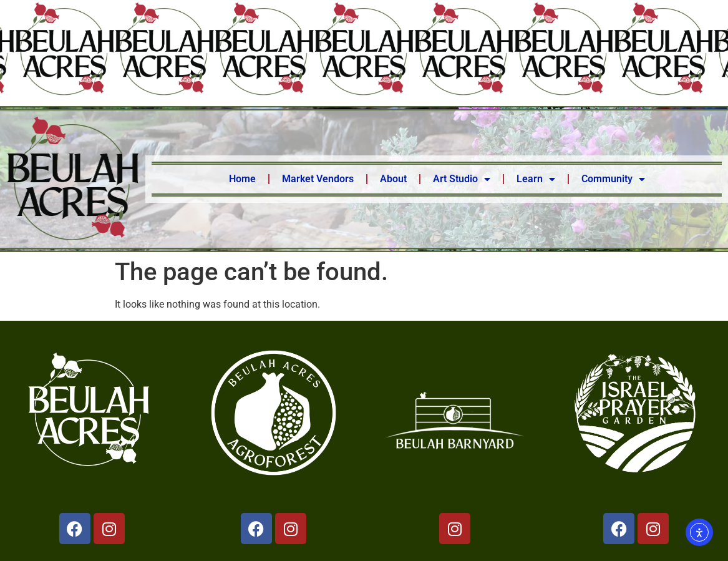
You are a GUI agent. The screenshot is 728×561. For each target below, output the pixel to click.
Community (613, 179)
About (393, 179)
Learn (536, 179)
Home (242, 179)
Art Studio (462, 179)
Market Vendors (318, 179)
